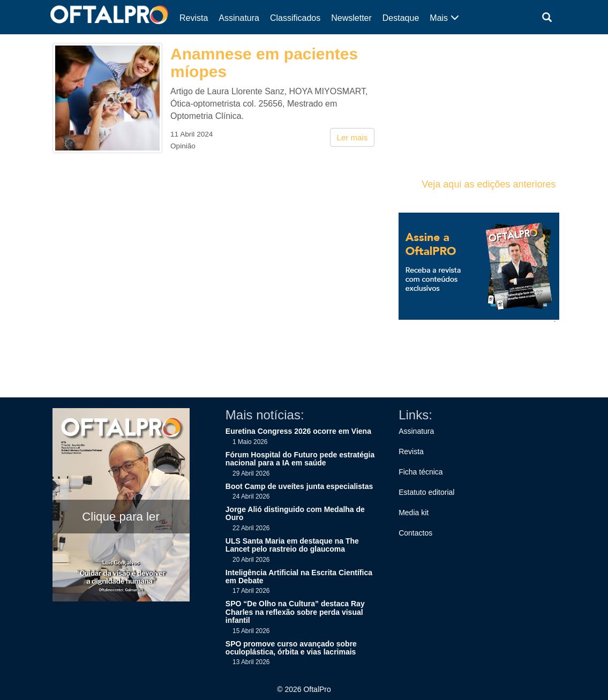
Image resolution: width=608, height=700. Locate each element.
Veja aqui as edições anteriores (489, 184)
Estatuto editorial (426, 492)
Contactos (415, 533)
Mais (444, 18)
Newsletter (351, 18)
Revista (194, 18)
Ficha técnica (421, 472)
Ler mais (352, 137)
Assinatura (239, 18)
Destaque (401, 18)
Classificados (295, 18)
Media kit (414, 513)
